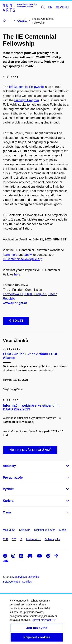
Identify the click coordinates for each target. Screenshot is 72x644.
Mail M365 (9, 530)
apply (28, 255)
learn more (10, 255)
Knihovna (25, 530)
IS (21, 539)
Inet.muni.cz (33, 539)
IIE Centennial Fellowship (26, 87)
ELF (5, 539)
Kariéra (8, 501)
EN (50, 7)
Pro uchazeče (13, 478)
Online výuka (52, 539)
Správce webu (11, 582)
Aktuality (9, 466)
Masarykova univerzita (26, 577)
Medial (63, 530)
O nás (7, 512)
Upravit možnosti (44, 625)
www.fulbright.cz (15, 303)
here (17, 274)
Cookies (27, 582)
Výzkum (9, 489)
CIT (14, 539)
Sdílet (16, 321)
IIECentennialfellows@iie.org (23, 259)
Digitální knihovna (45, 530)
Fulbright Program (27, 100)
